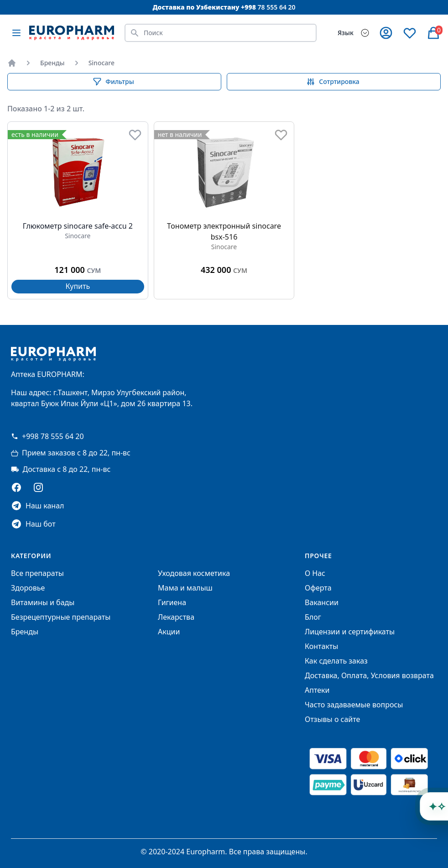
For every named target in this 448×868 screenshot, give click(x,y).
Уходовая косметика (194, 573)
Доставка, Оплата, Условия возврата (369, 675)
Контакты (321, 646)
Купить (78, 286)
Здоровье (28, 588)
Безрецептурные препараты (61, 617)
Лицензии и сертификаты (350, 632)
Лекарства (176, 617)
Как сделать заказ (336, 661)
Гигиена (172, 602)
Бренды (52, 63)
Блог (313, 617)
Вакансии (322, 602)
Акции (169, 632)
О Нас (315, 573)
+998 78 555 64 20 (47, 436)
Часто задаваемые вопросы (354, 705)
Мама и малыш (185, 588)
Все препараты (37, 573)
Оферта (318, 588)
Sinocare (102, 63)
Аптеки (317, 690)
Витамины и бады (43, 602)
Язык (346, 33)
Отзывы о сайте (332, 719)
